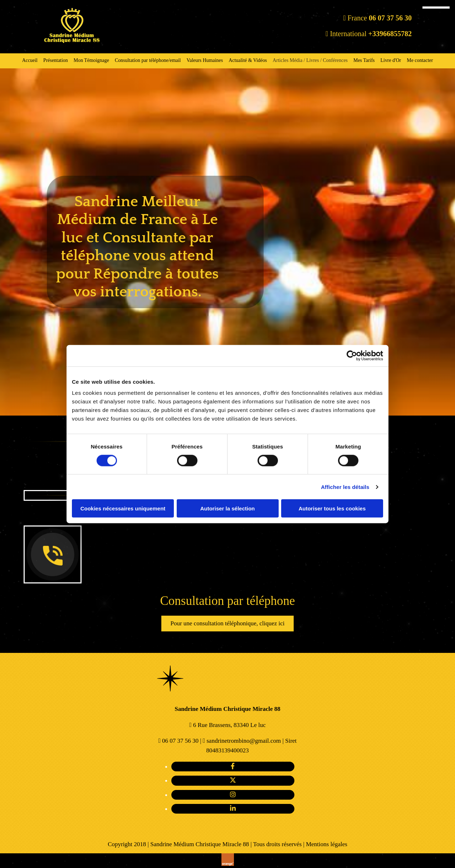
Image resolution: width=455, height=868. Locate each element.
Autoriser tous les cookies (332, 508)
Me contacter (422, 60)
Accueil (29, 60)
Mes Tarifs (364, 60)
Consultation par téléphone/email (148, 60)
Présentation (55, 60)
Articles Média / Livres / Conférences (310, 60)
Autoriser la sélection (228, 508)
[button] (227, 624)
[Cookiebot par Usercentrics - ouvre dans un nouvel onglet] (352, 355)
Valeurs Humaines (205, 60)
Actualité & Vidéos (248, 60)
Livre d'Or (391, 60)
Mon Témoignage (91, 60)
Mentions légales (327, 844)
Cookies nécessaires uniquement (123, 508)
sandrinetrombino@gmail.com (244, 741)
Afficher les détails (345, 487)
